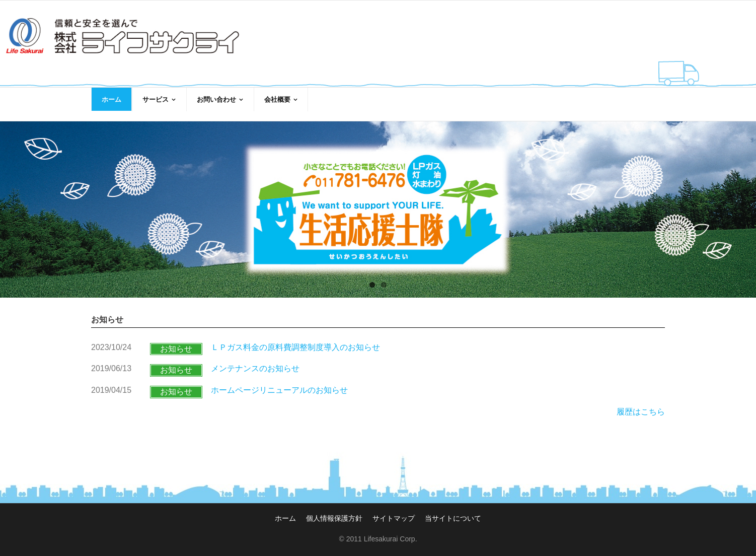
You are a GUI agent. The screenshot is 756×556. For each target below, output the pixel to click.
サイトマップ (394, 510)
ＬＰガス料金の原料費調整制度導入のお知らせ (295, 339)
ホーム (285, 510)
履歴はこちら (641, 404)
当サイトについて (453, 510)
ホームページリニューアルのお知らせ (279, 383)
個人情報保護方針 (334, 510)
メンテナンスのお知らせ (255, 361)
